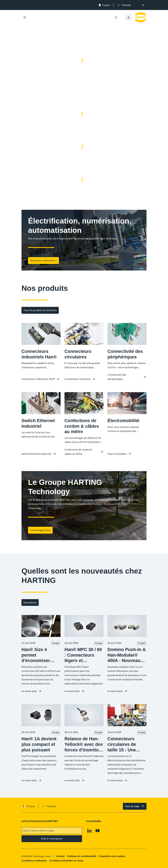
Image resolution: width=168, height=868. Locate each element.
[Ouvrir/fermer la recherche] (116, 17)
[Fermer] (143, 5)
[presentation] (124, 5)
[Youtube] (98, 831)
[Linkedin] (89, 831)
